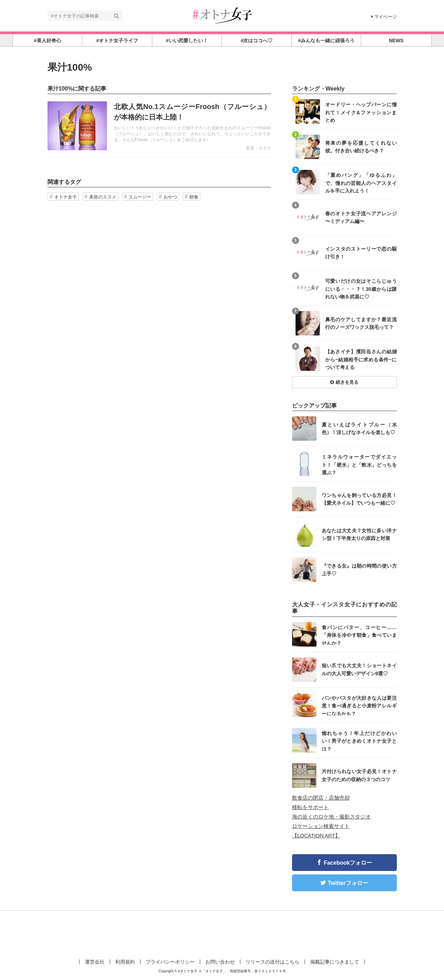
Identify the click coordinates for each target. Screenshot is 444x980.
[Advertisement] (222, 934)
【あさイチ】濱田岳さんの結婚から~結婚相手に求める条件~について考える (361, 359)
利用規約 (125, 962)
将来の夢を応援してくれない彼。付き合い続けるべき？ (361, 147)
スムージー (140, 197)
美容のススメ (103, 197)
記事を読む (159, 126)
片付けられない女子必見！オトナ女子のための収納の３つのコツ (359, 775)
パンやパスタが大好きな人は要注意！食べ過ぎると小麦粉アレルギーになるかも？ (359, 705)
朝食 (194, 197)
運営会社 (95, 962)
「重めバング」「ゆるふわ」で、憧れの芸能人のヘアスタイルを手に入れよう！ (361, 183)
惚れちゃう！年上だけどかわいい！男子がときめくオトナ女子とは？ (359, 741)
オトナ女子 (65, 197)
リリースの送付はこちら (272, 962)
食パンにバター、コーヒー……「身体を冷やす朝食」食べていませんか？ (359, 635)
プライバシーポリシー (170, 962)
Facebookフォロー (348, 863)
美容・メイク (259, 148)
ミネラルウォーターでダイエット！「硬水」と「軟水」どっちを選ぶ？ (359, 464)
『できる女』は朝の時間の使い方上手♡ (359, 570)
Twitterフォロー (348, 883)
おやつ (170, 197)
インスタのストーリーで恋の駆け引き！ (361, 253)
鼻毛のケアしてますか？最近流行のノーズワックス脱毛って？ (361, 323)
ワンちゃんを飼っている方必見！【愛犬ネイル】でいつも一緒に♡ (359, 499)
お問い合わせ (220, 962)
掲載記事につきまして (335, 962)
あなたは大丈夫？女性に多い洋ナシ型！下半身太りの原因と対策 (359, 534)
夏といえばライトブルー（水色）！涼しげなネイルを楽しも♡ (359, 428)
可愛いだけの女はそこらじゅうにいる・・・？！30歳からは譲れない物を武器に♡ (361, 289)
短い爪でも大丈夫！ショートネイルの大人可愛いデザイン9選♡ (359, 669)
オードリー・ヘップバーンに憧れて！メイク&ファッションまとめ (361, 112)
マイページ (384, 17)
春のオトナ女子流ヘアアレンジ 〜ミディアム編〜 (361, 217)
